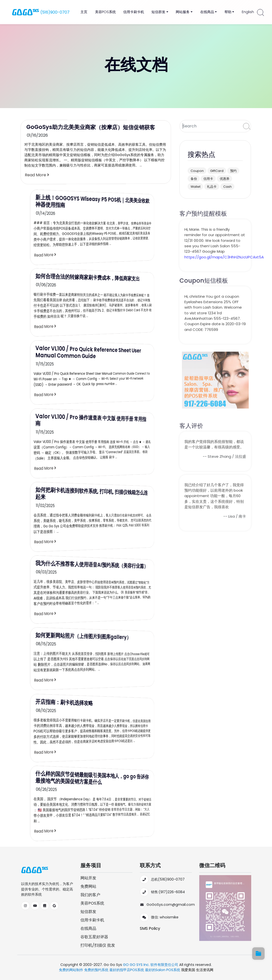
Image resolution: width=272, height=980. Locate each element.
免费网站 (88, 886)
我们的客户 (90, 895)
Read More (38, 175)
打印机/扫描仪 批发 (98, 945)
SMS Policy (150, 928)
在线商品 (88, 928)
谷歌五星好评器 (94, 937)
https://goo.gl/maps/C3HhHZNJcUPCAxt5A (224, 269)
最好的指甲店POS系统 (127, 970)
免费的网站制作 (72, 970)
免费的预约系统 (97, 970)
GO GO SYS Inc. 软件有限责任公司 (151, 965)
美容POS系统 (105, 12)
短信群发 (88, 912)
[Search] (210, 126)
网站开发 (88, 878)
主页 (84, 12)
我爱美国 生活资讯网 (197, 970)
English (248, 12)
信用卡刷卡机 (134, 12)
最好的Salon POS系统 (163, 970)
